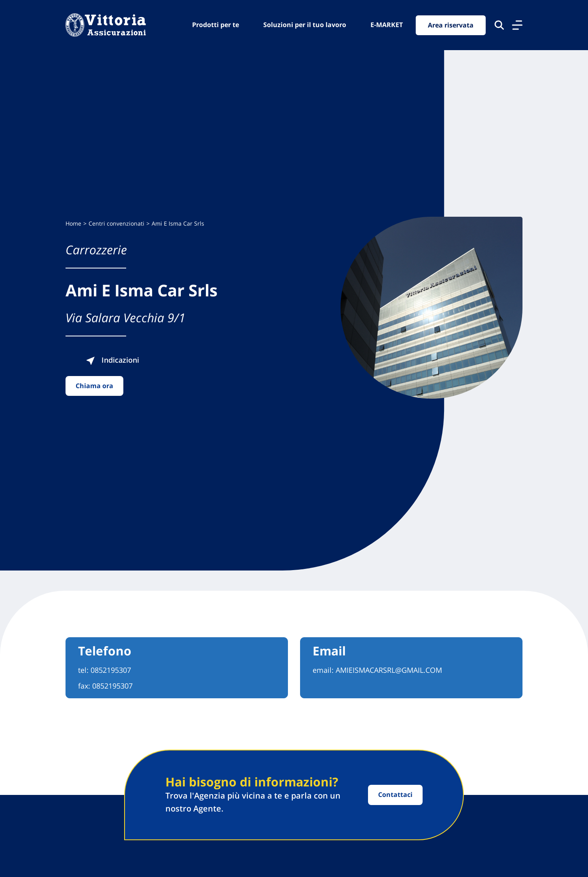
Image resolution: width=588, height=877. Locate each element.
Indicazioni (112, 360)
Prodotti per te (216, 25)
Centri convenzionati (116, 223)
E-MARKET (387, 25)
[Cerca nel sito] (499, 25)
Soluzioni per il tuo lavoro (305, 25)
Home (73, 223)
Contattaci (395, 795)
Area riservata (451, 25)
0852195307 (111, 670)
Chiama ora (94, 386)
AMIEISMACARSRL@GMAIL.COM (389, 670)
